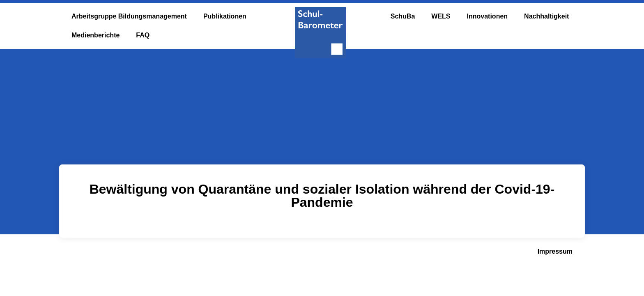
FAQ (143, 35)
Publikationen (225, 16)
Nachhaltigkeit (546, 16)
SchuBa (403, 16)
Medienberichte (95, 35)
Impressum (555, 251)
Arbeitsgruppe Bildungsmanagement (129, 16)
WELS (441, 16)
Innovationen (488, 16)
